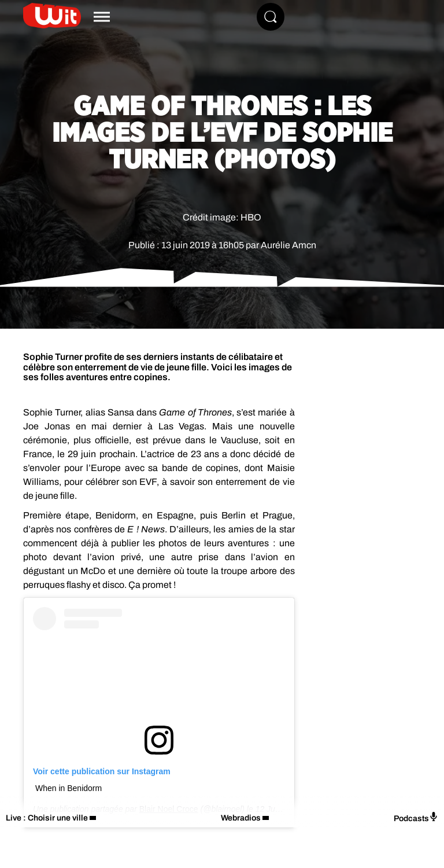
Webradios (241, 818)
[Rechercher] (271, 17)
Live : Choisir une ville (47, 818)
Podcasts (416, 817)
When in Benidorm (69, 788)
